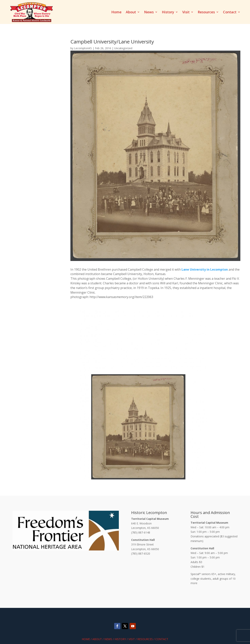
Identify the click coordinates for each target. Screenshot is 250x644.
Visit (186, 12)
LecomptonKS (83, 48)
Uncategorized (123, 48)
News (149, 12)
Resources (206, 12)
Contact (230, 12)
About (131, 12)
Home (116, 12)
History (168, 12)
